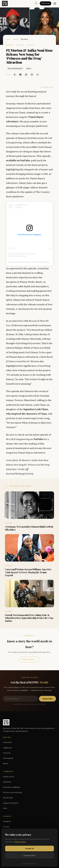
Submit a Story (29, 659)
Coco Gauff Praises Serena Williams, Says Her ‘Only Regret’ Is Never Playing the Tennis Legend (28, 572)
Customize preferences (29, 864)
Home (8, 39)
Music (29, 68)
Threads (6, 827)
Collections (7, 742)
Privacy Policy (20, 842)
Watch (6, 764)
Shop (5, 808)
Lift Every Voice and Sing (12, 792)
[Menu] (55, 3)
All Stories (7, 753)
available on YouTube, (18, 160)
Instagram (7, 821)
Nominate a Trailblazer (12, 787)
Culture (15, 39)
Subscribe (45, 3)
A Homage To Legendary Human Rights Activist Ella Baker (29, 528)
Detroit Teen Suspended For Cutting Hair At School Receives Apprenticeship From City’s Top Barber (29, 618)
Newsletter (7, 782)
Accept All (30, 849)
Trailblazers (7, 748)
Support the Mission (11, 803)
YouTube (38, 439)
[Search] (36, 3)
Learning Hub (8, 758)
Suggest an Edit (47, 87)
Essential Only (30, 855)
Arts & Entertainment (15, 68)
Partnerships (8, 798)
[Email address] (20, 699)
